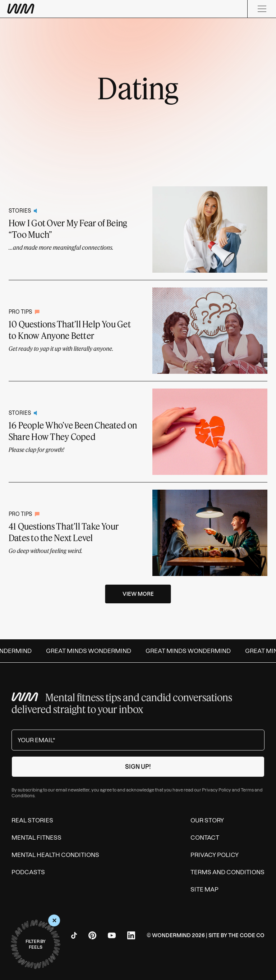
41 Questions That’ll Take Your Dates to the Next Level (64, 532)
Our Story (207, 820)
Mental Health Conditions (55, 855)
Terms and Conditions (227, 872)
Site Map (204, 889)
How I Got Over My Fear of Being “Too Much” (68, 229)
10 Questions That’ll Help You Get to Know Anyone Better (70, 330)
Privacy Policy (217, 790)
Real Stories (32, 820)
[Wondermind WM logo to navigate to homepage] (57, 9)
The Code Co (246, 935)
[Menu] (262, 9)
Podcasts (28, 872)
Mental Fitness (36, 838)
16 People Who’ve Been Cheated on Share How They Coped (73, 431)
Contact (205, 838)
